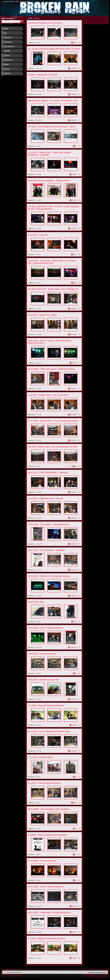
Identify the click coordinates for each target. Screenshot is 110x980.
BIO (5, 33)
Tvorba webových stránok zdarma (97, 972)
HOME (30, 18)
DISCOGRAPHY (9, 47)
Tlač (17, 1)
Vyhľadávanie (7, 18)
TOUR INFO (8, 42)
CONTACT (7, 73)
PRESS (6, 64)
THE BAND (8, 38)
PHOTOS (7, 51)
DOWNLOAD (8, 60)
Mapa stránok (25, 1)
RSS (33, 1)
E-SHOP (7, 69)
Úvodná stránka (8, 1)
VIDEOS (7, 55)
